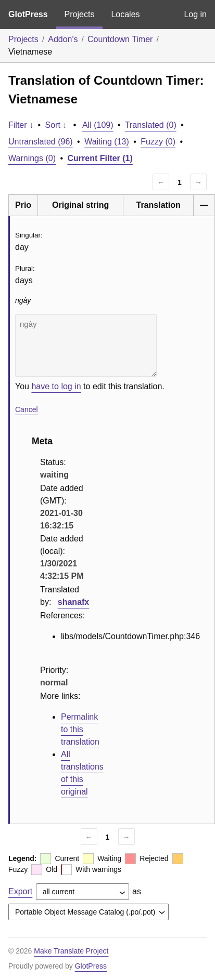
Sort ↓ (56, 125)
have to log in (56, 386)
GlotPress (28, 14)
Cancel (27, 409)
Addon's (63, 39)
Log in (195, 14)
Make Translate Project (71, 951)
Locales (125, 14)
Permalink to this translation (80, 729)
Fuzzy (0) (158, 142)
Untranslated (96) (41, 142)
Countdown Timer (120, 39)
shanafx (73, 602)
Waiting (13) (107, 142)
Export (20, 891)
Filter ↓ (21, 125)
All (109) (98, 125)
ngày (86, 346)
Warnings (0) (32, 158)
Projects (80, 14)
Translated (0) (151, 125)
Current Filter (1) (100, 158)
